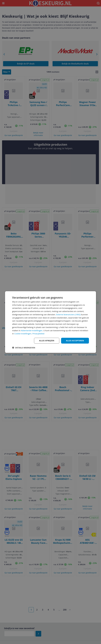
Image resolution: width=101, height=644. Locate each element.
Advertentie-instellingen (32, 330)
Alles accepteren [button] (75, 341)
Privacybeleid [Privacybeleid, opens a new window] (38, 334)
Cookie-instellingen (23, 334)
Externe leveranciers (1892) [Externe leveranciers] (68, 314)
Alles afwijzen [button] (47, 341)
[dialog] (50, 322)
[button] (24, 348)
